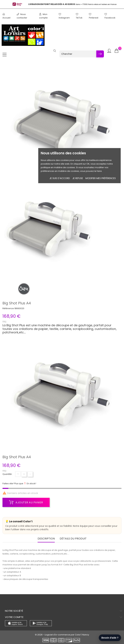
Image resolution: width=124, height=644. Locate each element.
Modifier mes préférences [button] (101, 178)
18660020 (19, 308)
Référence (8, 308)
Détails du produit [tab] (73, 539)
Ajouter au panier (26, 502)
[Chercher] (78, 54)
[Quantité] (18, 474)
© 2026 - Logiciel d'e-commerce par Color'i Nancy (62, 635)
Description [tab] (46, 539)
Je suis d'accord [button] (60, 178)
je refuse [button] (78, 178)
